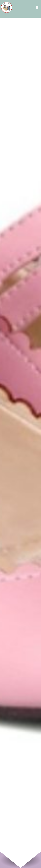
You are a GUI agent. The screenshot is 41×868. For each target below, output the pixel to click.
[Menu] (37, 8)
